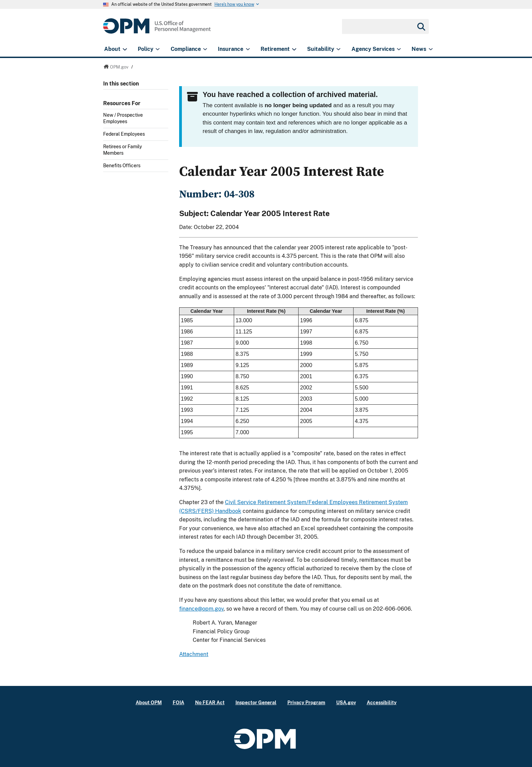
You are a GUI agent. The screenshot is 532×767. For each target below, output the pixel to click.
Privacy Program (306, 702)
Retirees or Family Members (122, 150)
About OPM (149, 702)
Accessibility (382, 702)
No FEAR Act (210, 702)
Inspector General (256, 702)
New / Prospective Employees (123, 118)
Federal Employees (124, 134)
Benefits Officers (122, 166)
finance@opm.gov (201, 609)
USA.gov (346, 702)
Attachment (194, 654)
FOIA (178, 702)
